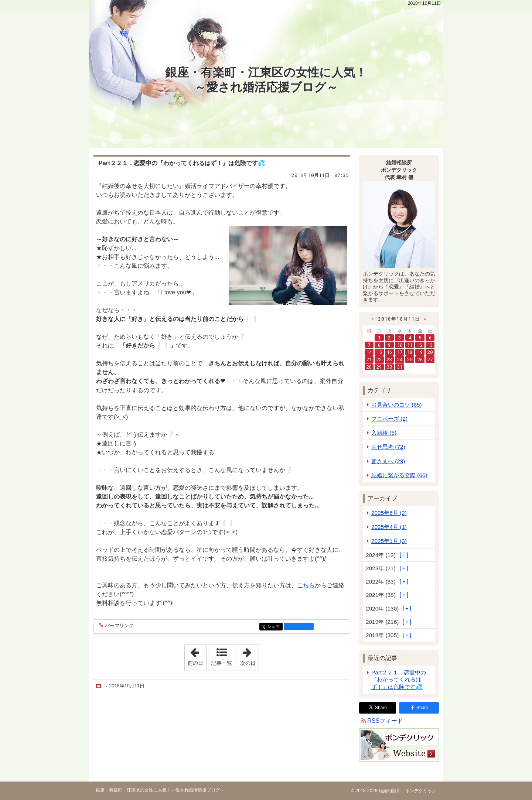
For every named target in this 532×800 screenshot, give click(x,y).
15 (379, 352)
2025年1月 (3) (389, 541)
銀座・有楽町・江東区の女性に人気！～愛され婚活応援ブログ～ (266, 80)
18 (410, 352)
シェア (274, 627)
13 (430, 345)
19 (420, 352)
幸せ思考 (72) (388, 447)
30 (389, 367)
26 (420, 359)
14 (369, 352)
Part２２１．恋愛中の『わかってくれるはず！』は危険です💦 (399, 679)
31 (400, 367)
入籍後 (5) (384, 433)
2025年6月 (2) (389, 513)
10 (400, 345)
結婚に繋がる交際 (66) (399, 475)
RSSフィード (385, 721)
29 (379, 367)
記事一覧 (222, 663)
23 (389, 359)
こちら (306, 585)
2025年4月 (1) (389, 527)
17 (400, 352)
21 (369, 359)
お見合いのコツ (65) (397, 405)
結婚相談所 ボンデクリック (407, 791)
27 (430, 359)
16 (389, 352)
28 (369, 367)
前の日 (197, 655)
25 (410, 359)
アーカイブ (382, 498)
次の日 (249, 655)
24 (400, 359)
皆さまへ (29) (388, 461)
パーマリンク (119, 626)
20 (430, 352)
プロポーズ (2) (389, 419)
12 (420, 345)
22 (379, 359)
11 (410, 345)
